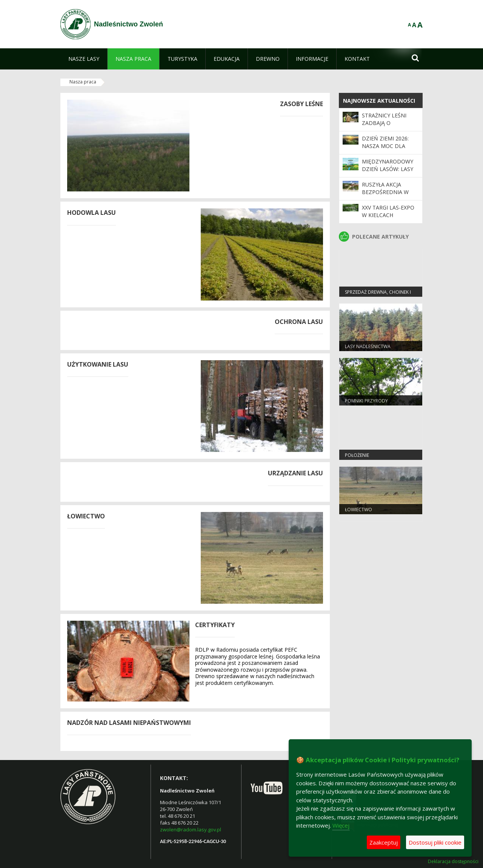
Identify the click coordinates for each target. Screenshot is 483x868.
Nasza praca (83, 82)
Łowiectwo (358, 510)
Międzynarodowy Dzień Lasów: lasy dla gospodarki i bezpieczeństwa (388, 173)
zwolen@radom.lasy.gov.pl (191, 829)
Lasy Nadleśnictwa (368, 346)
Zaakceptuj (384, 842)
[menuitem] (84, 59)
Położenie (357, 455)
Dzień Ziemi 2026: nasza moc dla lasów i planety (385, 146)
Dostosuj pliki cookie (435, 842)
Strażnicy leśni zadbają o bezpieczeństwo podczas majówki (387, 127)
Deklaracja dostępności (453, 862)
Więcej (341, 825)
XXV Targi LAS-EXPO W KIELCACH (388, 211)
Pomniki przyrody (366, 401)
